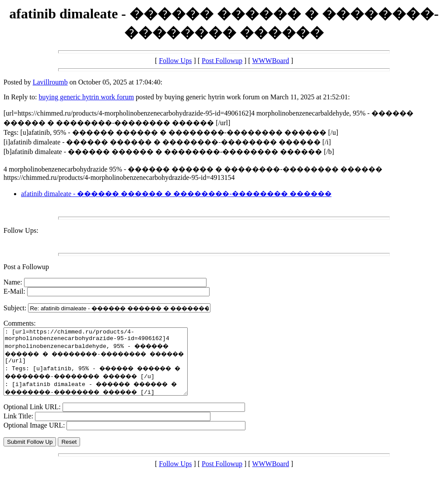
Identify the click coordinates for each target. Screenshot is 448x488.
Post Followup (222, 61)
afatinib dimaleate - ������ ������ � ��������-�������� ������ (176, 194)
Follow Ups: (21, 230)
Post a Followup (26, 267)
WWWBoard (270, 61)
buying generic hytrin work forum (86, 97)
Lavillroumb (50, 82)
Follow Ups (175, 61)
